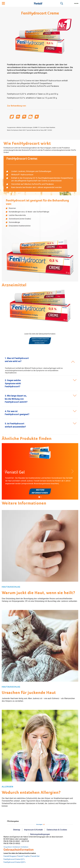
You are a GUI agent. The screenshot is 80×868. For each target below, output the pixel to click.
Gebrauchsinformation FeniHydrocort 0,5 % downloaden (40, 341)
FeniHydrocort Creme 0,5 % (14, 859)
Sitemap (17, 830)
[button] (13, 383)
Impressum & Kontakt (33, 830)
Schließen (25, 847)
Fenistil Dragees (10, 856)
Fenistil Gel (35, 856)
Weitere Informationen (40, 491)
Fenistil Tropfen (23, 856)
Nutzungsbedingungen (40, 834)
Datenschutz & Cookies (57, 830)
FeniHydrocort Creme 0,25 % (15, 862)
